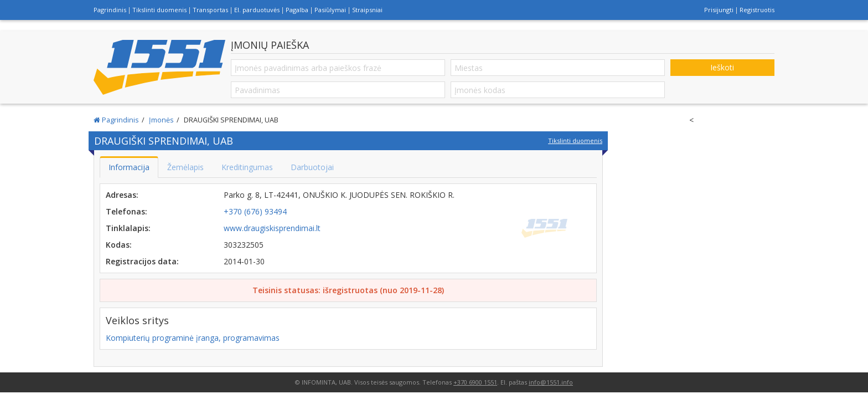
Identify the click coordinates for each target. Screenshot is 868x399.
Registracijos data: (142, 261)
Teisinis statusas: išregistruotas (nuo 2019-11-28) (348, 290)
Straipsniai (367, 10)
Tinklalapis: (128, 228)
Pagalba (297, 10)
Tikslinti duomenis (159, 10)
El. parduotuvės (257, 10)
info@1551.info (551, 382)
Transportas (210, 10)
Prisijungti (719, 10)
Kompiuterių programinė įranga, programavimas (193, 338)
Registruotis (757, 10)
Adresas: (122, 195)
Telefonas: (126, 211)
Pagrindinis (110, 10)
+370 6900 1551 (475, 382)
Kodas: (119, 245)
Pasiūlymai (330, 10)
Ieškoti (722, 67)
